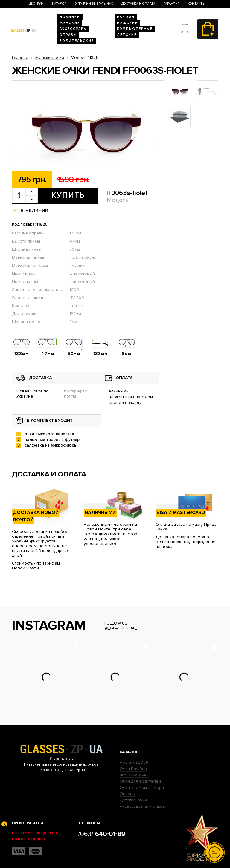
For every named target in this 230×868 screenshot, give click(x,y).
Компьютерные (135, 29)
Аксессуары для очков (142, 806)
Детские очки (133, 800)
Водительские (77, 41)
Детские (127, 35)
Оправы (68, 35)
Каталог (59, 4)
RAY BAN (126, 17)
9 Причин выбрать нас (94, 4)
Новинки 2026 (134, 762)
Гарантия (172, 4)
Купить (68, 195)
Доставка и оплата (138, 4)
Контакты (197, 4)
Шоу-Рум (36, 4)
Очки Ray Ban (133, 769)
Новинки (70, 17)
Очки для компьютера (142, 788)
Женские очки (134, 775)
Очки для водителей (140, 781)
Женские (70, 23)
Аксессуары (73, 29)
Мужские (127, 23)
